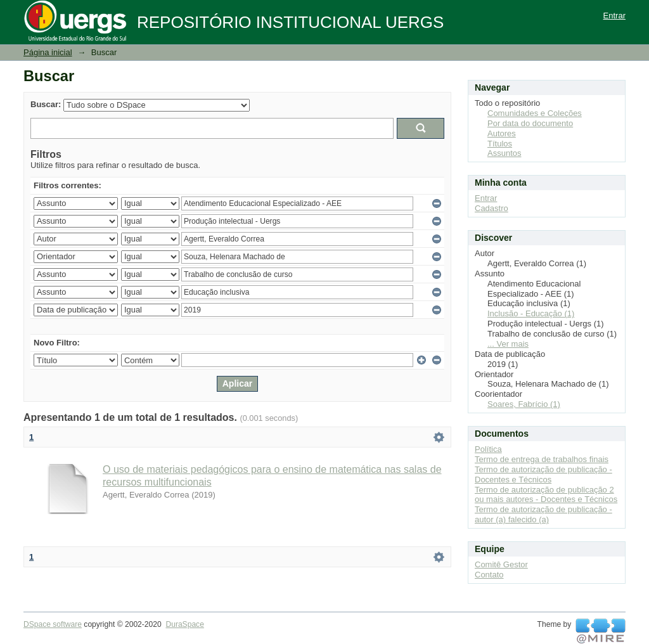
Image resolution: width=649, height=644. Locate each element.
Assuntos (504, 153)
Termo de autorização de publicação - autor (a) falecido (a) (543, 514)
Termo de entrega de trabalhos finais (542, 459)
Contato (489, 575)
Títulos (500, 144)
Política (488, 449)
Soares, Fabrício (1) (524, 404)
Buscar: (46, 104)
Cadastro (492, 208)
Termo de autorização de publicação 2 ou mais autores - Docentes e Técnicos (546, 495)
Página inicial (48, 52)
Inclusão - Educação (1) (531, 313)
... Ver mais (508, 344)
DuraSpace (184, 624)
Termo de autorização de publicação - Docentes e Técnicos (543, 474)
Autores (502, 133)
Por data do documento (530, 123)
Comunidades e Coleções (535, 113)
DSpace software (53, 624)
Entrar (614, 16)
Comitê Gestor (501, 564)
